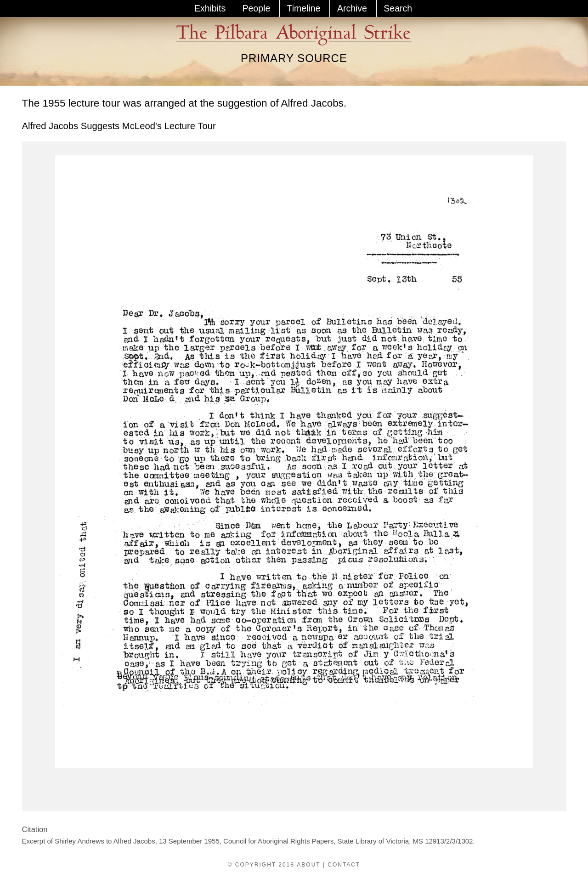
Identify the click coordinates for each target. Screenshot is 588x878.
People (257, 8)
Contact (344, 865)
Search (398, 8)
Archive (352, 8)
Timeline (304, 8)
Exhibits (210, 8)
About (308, 865)
